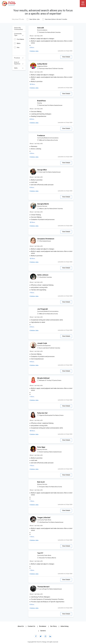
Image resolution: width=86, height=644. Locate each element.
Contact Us (31, 626)
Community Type (19, 34)
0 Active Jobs (34, 51)
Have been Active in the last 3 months (56, 19)
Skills (19, 68)
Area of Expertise (19, 63)
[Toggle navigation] (83, 4)
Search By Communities (18, 29)
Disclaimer (43, 626)
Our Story (53, 626)
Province (19, 58)
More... (32, 48)
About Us (21, 626)
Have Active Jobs (35, 19)
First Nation (20, 39)
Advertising (64, 626)
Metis (19, 43)
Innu (18, 47)
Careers (43, 631)
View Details (66, 57)
